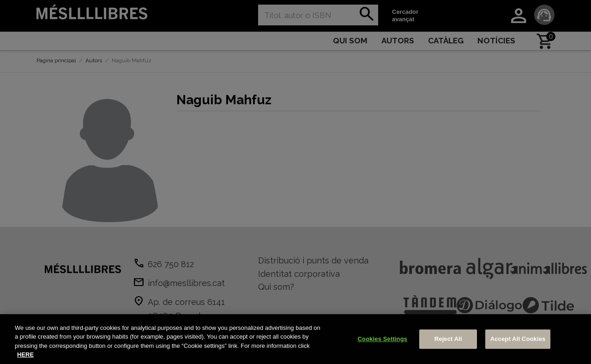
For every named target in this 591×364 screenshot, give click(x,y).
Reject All (448, 339)
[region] (295, 339)
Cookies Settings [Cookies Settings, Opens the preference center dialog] (383, 339)
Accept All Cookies (518, 339)
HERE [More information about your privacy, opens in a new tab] (25, 355)
